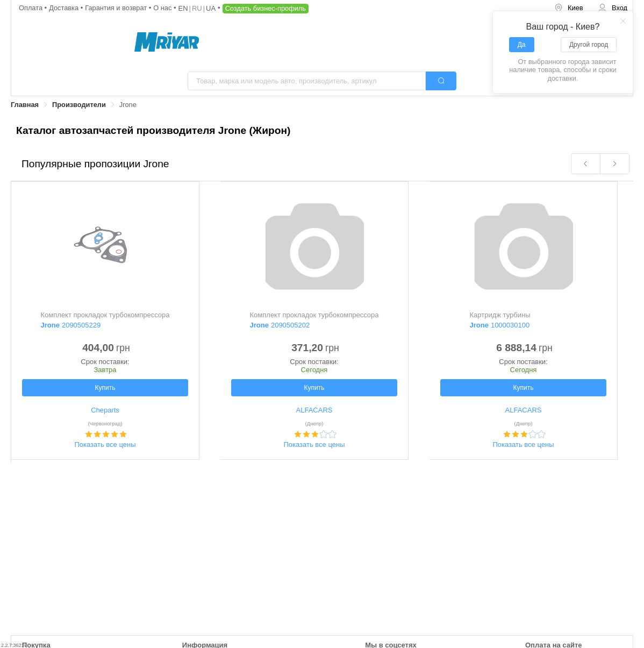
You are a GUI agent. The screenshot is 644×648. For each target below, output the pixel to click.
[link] (25, 105)
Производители (79, 105)
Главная (25, 105)
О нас (163, 8)
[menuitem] (569, 8)
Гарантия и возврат (117, 8)
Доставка (65, 8)
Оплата (32, 8)
